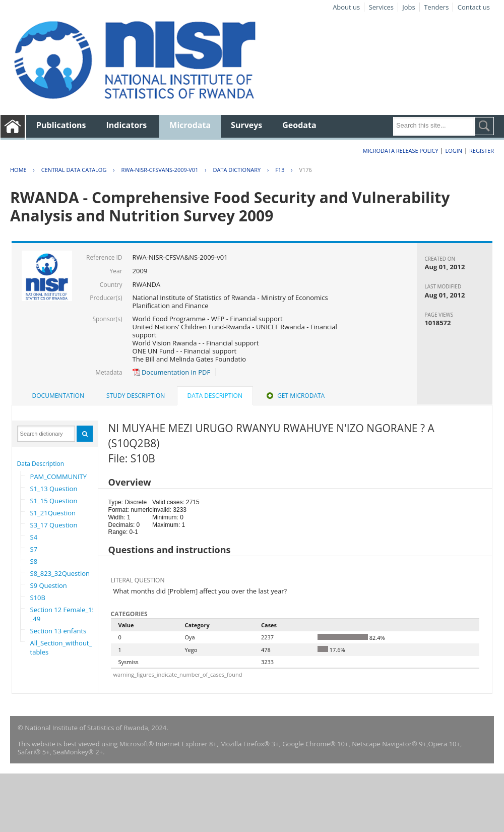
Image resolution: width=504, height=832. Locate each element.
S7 (34, 549)
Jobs (408, 7)
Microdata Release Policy (401, 151)
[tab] (58, 396)
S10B (38, 598)
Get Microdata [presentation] (295, 396)
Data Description (41, 464)
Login (454, 151)
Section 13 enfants (58, 631)
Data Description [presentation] (215, 396)
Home (18, 170)
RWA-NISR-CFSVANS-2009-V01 (160, 170)
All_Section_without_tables (61, 647)
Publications (61, 125)
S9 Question (49, 585)
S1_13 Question (54, 489)
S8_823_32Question (60, 573)
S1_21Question (53, 513)
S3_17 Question (54, 525)
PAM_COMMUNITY (58, 477)
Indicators (127, 125)
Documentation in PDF (172, 372)
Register (482, 151)
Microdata (190, 125)
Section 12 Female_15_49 (63, 614)
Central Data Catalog (74, 170)
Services (381, 7)
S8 (34, 561)
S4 (34, 537)
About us (346, 7)
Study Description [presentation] (136, 396)
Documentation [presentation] (58, 396)
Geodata (299, 125)
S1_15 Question (54, 501)
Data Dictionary (237, 170)
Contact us (474, 7)
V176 (305, 170)
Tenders (436, 7)
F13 (280, 170)
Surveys (246, 125)
